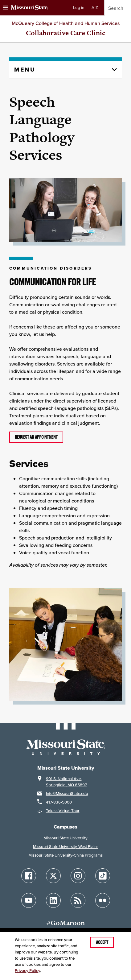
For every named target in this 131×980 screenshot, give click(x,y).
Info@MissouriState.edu (67, 794)
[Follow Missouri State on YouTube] (29, 900)
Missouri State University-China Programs (65, 855)
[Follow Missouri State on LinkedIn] (53, 900)
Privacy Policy (27, 971)
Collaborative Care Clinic (66, 33)
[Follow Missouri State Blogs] (78, 900)
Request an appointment (36, 437)
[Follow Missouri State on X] (53, 876)
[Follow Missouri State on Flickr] (103, 900)
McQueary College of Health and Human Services (66, 23)
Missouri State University (65, 838)
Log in (79, 8)
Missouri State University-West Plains (66, 847)
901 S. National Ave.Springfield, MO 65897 (66, 782)
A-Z (95, 8)
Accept (102, 942)
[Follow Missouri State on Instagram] (78, 876)
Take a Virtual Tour (63, 811)
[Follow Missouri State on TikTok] (103, 876)
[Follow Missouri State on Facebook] (29, 876)
